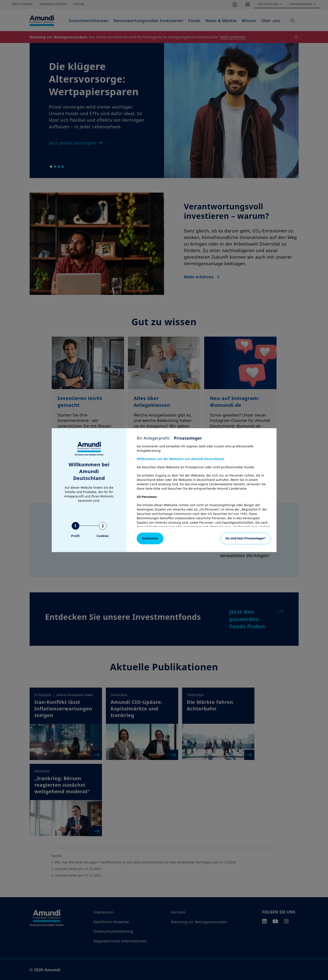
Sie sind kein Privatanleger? (246, 538)
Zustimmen (150, 538)
